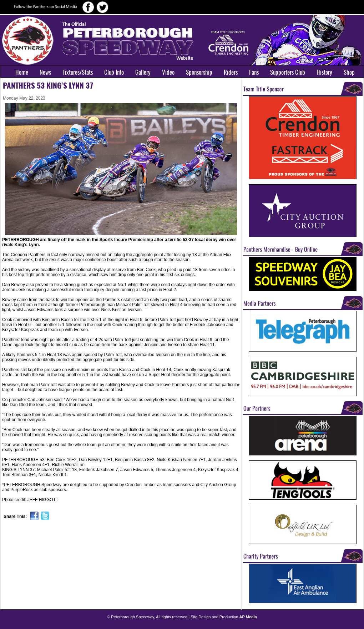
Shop (349, 72)
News (45, 72)
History (324, 72)
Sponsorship (199, 72)
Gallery (143, 72)
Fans (254, 72)
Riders (231, 72)
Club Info (114, 72)
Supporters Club (288, 72)
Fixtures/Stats (78, 72)
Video (168, 72)
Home (22, 72)
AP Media (248, 617)
